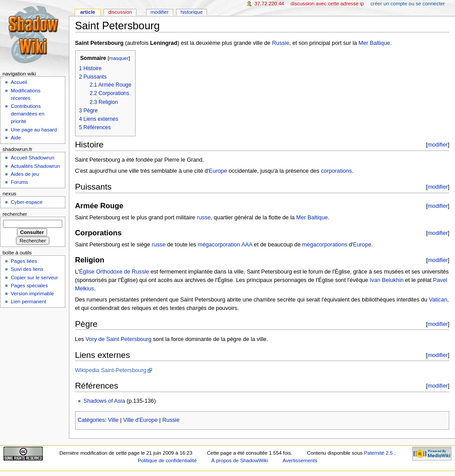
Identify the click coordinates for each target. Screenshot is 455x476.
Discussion (120, 12)
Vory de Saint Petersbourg (119, 339)
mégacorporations (325, 245)
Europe (218, 171)
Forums (19, 182)
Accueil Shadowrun (32, 158)
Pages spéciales (29, 286)
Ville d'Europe (140, 420)
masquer (119, 58)
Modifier (160, 12)
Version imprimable (32, 294)
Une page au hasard (34, 130)
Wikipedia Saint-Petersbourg (111, 370)
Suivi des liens (27, 269)
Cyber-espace (26, 202)
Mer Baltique (374, 43)
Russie (281, 43)
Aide (16, 138)
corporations (336, 171)
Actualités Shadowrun (35, 166)
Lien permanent (28, 301)
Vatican (438, 300)
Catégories (91, 420)
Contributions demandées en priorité (28, 114)
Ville (113, 420)
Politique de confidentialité (167, 460)
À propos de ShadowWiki (240, 460)
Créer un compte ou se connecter (408, 4)
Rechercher (15, 214)
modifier (437, 145)
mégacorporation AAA (225, 245)
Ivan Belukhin (387, 280)
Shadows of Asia (104, 401)
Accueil (19, 82)
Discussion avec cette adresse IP (327, 4)
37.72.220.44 (269, 4)
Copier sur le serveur (34, 278)
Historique (192, 12)
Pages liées (24, 261)
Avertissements (300, 460)
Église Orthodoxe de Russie (114, 272)
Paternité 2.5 (379, 453)
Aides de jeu (25, 174)
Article (88, 12)
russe (204, 218)
